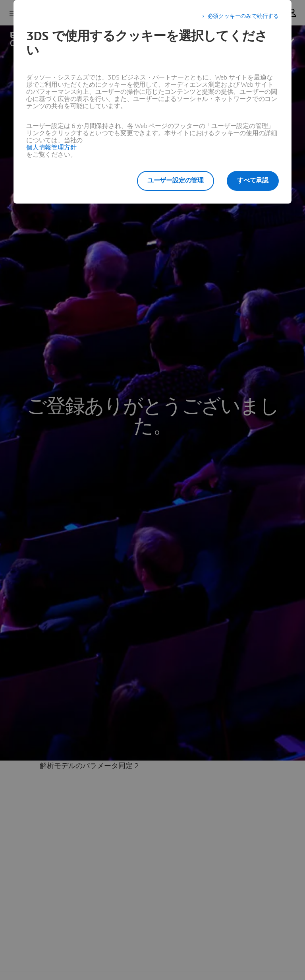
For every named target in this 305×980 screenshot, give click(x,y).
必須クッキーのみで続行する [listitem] (243, 16)
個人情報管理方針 (51, 147)
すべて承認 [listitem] (253, 180)
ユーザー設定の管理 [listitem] (176, 180)
